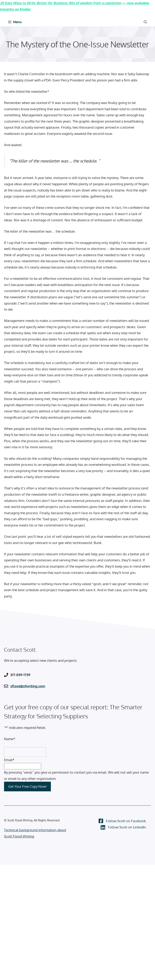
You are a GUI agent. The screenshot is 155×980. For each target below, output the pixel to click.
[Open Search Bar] (145, 22)
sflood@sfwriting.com (28, 686)
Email (9, 760)
